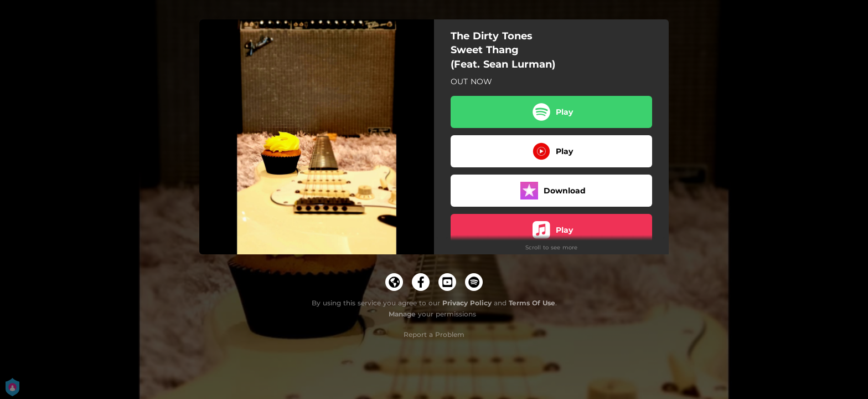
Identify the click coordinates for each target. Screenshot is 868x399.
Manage (402, 314)
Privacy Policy (467, 303)
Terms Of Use (532, 303)
